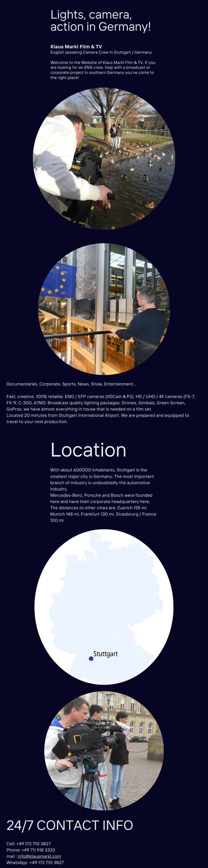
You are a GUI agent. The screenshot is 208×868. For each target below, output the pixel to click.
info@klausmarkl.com (39, 856)
